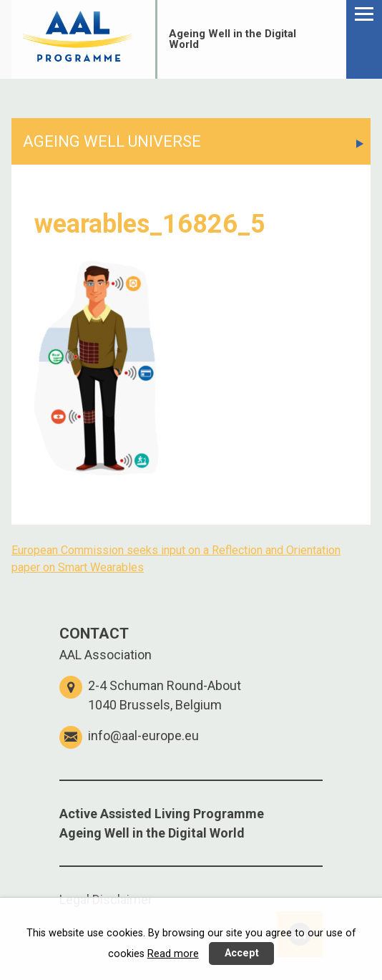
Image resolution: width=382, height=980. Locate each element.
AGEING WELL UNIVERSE (112, 141)
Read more (173, 954)
